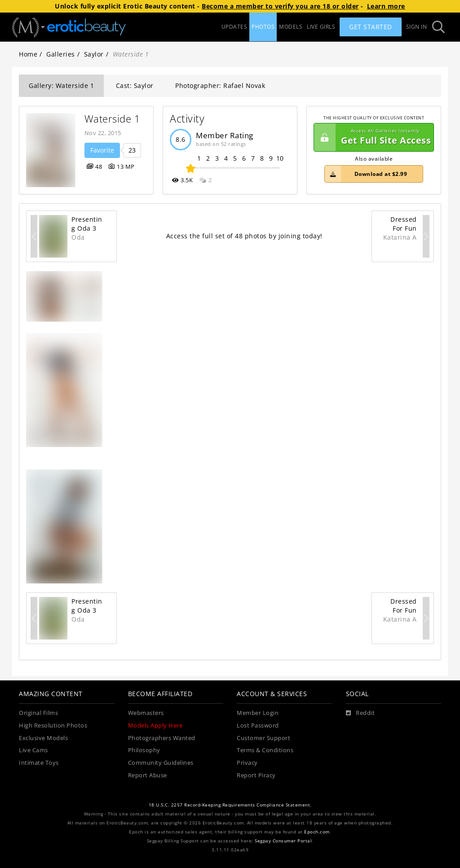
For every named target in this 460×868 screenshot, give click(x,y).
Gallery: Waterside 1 (61, 85)
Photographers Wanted (162, 738)
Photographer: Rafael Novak (220, 85)
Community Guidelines (161, 763)
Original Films (38, 713)
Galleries (61, 54)
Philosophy (144, 750)
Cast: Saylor (135, 85)
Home (28, 54)
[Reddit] (360, 713)
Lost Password (258, 726)
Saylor (94, 54)
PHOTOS (263, 27)
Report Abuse (148, 775)
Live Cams (33, 750)
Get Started (371, 27)
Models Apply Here (155, 726)
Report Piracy (256, 775)
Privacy (247, 763)
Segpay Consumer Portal (283, 841)
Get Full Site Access (372, 137)
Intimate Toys (39, 763)
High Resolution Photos (53, 726)
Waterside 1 (113, 119)
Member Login (258, 713)
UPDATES (234, 27)
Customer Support (263, 738)
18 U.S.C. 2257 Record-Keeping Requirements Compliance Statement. (230, 805)
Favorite (102, 150)
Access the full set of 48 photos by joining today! (244, 236)
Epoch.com (317, 832)
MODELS (291, 27)
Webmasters (146, 713)
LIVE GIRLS (321, 27)
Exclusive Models (43, 738)
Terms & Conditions (265, 750)
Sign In (417, 27)
